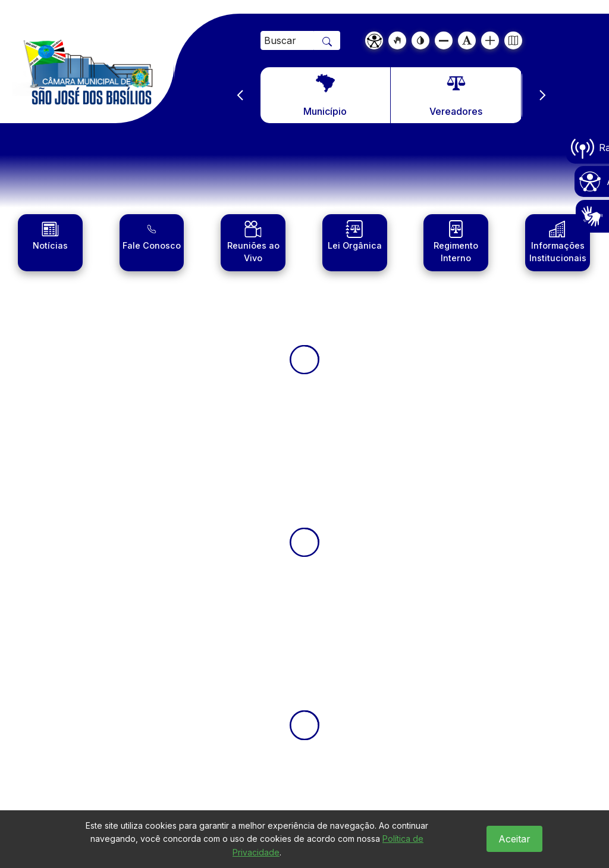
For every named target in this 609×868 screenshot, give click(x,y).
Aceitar (514, 839)
